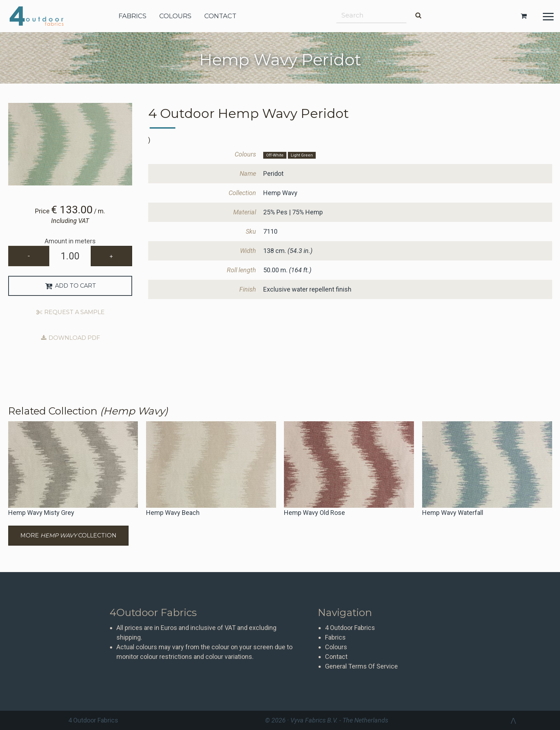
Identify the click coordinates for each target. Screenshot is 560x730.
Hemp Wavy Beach (173, 513)
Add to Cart (70, 286)
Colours (336, 647)
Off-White (275, 155)
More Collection (68, 535)
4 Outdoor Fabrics (42, 16)
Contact (336, 657)
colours (175, 16)
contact (220, 16)
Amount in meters (70, 241)
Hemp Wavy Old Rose (314, 513)
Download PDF (70, 338)
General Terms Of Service (361, 666)
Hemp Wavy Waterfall (453, 513)
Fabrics (335, 637)
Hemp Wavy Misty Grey (41, 513)
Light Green (302, 155)
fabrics (132, 16)
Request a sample (70, 312)
